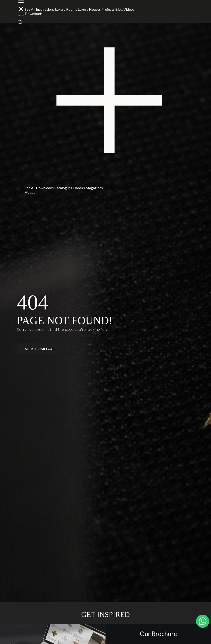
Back (40, 349)
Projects (108, 9)
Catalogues (63, 188)
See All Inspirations (40, 9)
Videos (129, 9)
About (30, 192)
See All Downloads (39, 188)
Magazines (94, 188)
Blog (119, 9)
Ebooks (79, 188)
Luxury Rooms (66, 9)
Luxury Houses (89, 9)
